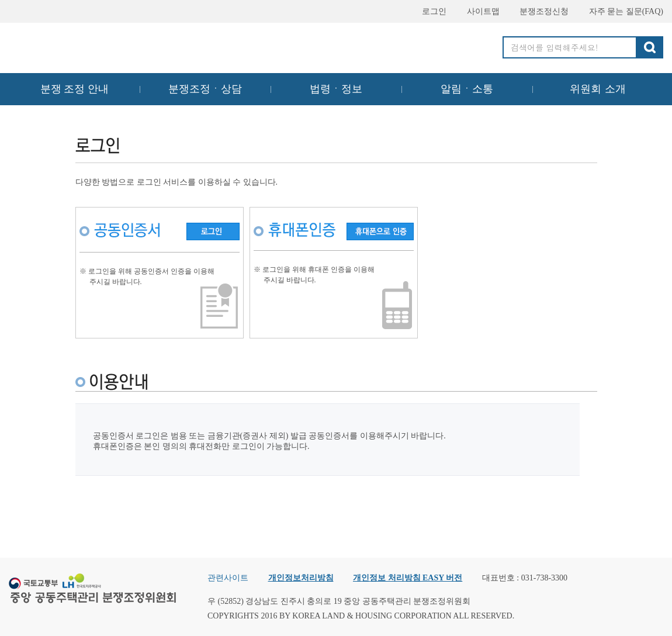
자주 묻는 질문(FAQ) (621, 11)
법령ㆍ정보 (336, 89)
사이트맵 (478, 11)
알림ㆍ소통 (467, 89)
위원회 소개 (598, 89)
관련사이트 (228, 578)
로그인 (429, 11)
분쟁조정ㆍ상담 (205, 89)
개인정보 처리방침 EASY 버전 (408, 578)
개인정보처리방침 (301, 578)
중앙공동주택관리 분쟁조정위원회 (93, 45)
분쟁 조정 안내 (75, 89)
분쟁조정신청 (539, 11)
